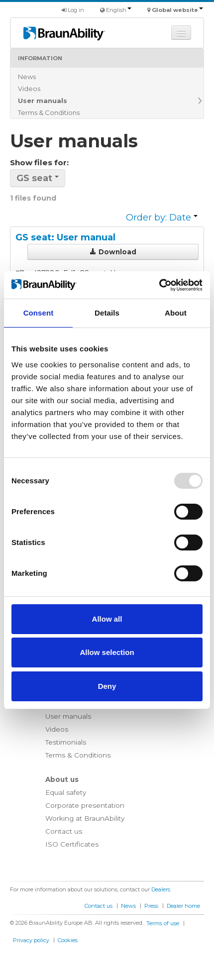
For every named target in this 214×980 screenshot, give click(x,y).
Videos (29, 89)
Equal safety (66, 792)
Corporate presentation (85, 805)
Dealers (161, 889)
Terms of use (163, 923)
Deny (107, 686)
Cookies (68, 940)
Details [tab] (107, 313)
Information (40, 58)
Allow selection (107, 652)
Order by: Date (162, 218)
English (119, 10)
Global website (177, 10)
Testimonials (66, 742)
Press (151, 906)
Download (113, 252)
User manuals (43, 101)
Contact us (64, 831)
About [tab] (176, 313)
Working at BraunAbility (85, 818)
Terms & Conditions (49, 112)
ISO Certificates (72, 844)
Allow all (107, 619)
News (27, 77)
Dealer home (183, 906)
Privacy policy (31, 940)
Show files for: (39, 163)
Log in (73, 10)
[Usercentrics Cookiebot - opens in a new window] (159, 285)
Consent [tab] (39, 313)
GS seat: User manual (65, 237)
